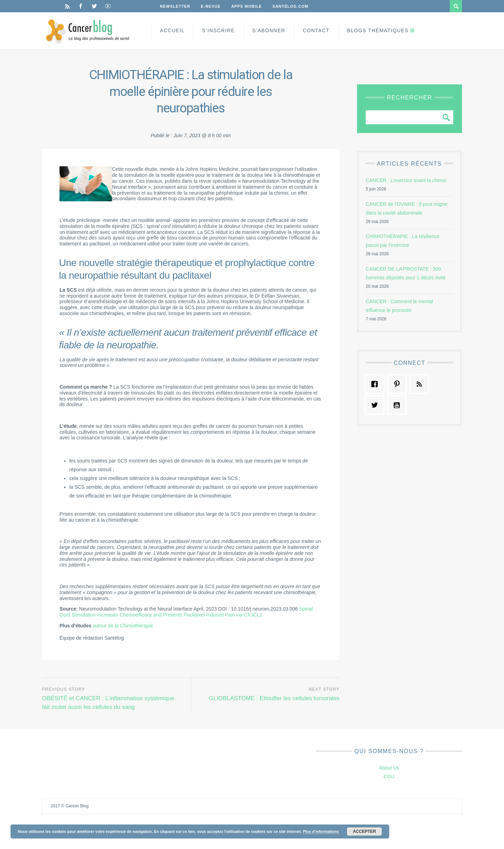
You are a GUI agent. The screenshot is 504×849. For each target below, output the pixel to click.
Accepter (364, 831)
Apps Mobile (246, 6)
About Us (389, 768)
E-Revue (211, 6)
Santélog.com (290, 6)
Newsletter (175, 6)
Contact (316, 30)
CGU (389, 777)
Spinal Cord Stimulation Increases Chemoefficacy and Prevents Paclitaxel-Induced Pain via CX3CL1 (186, 612)
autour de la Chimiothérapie (123, 626)
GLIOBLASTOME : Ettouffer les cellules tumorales (274, 698)
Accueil (172, 30)
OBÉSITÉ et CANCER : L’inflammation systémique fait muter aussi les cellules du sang (108, 703)
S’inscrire (218, 30)
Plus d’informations (321, 831)
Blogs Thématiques (378, 30)
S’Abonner (269, 30)
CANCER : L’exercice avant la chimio (406, 180)
